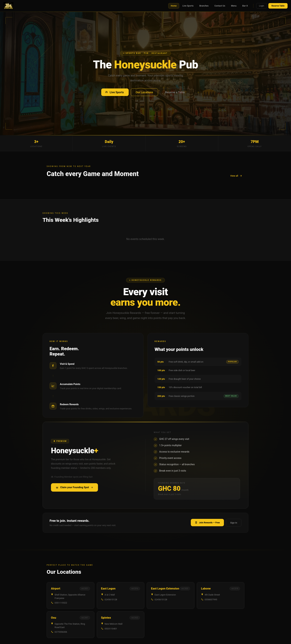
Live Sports (188, 6)
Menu (234, 6)
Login (262, 6)
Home (174, 6)
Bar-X (245, 6)
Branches (204, 6)
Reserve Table (278, 6)
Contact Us (220, 6)
